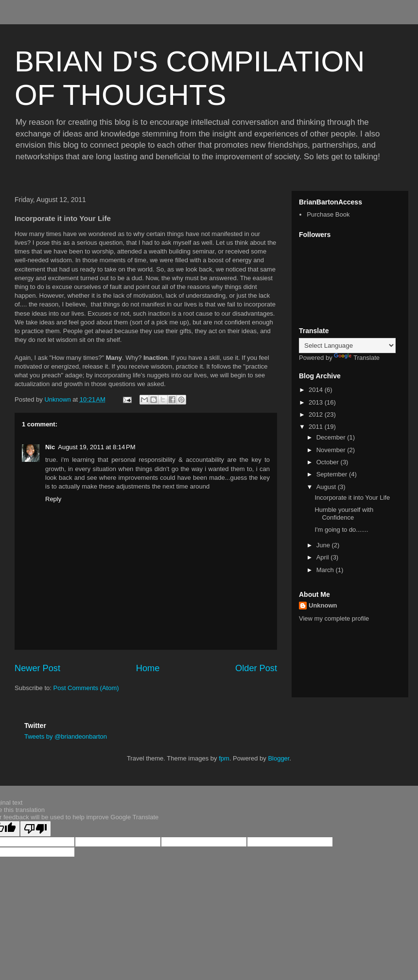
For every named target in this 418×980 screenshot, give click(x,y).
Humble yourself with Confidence (344, 514)
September (333, 474)
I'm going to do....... (341, 530)
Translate (357, 358)
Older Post (256, 668)
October (329, 462)
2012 (317, 414)
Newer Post (37, 668)
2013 (317, 402)
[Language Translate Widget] (347, 346)
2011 (317, 427)
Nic (50, 447)
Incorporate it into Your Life (352, 498)
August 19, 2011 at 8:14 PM (96, 447)
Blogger (279, 758)
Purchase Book (328, 214)
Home (148, 668)
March (326, 570)
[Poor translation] (35, 829)
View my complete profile (334, 618)
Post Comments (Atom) (86, 688)
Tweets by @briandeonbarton (66, 736)
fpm (224, 758)
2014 (317, 390)
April (324, 557)
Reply (53, 499)
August (327, 487)
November (332, 450)
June (324, 545)
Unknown (323, 605)
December (332, 437)
